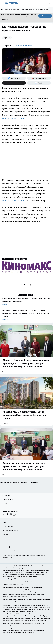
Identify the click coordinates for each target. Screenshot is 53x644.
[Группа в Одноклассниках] (8, 514)
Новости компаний (9, 551)
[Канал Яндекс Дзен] (14, 83)
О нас (4, 522)
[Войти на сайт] (50, 3)
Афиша (7, 38)
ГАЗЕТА (5, 503)
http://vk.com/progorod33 (11, 612)
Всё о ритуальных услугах (10, 9)
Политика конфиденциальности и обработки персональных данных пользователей (24, 556)
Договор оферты (8, 547)
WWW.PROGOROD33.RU (22, 566)
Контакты (6, 543)
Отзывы (5, 535)
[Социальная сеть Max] (39, 83)
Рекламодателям (28, 9)
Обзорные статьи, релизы (11, 539)
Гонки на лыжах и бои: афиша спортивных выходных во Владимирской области (26, 301)
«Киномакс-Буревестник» (14, 119)
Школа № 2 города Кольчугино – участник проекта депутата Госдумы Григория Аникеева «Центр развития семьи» (26, 315)
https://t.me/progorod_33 (11, 614)
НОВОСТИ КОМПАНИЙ (10, 499)
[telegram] (30, 285)
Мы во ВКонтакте (42, 9)
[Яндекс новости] (39, 78)
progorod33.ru (22, 602)
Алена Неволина (25, 46)
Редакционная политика (10, 530)
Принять (45, 16)
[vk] (23, 285)
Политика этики (8, 526)
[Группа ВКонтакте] (14, 78)
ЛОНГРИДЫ (6, 495)
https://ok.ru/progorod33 (28, 612)
